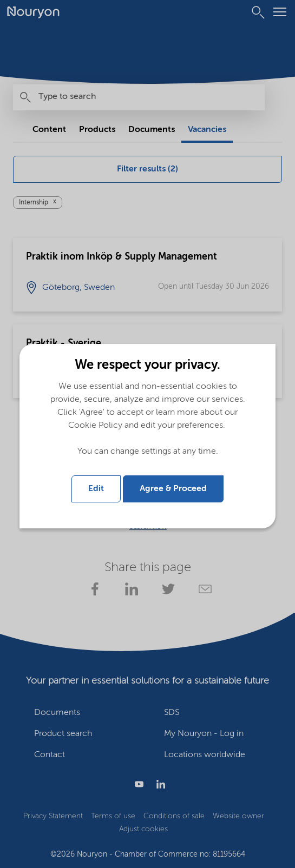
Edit (96, 489)
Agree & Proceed (173, 489)
